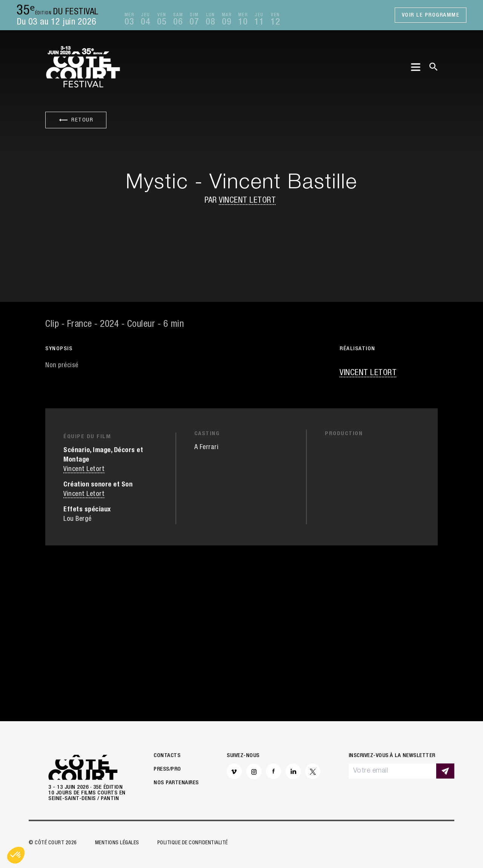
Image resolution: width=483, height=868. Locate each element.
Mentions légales (117, 843)
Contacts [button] (167, 756)
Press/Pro (167, 769)
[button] (16, 855)
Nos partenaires (176, 783)
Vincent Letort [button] (247, 201)
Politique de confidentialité (193, 843)
